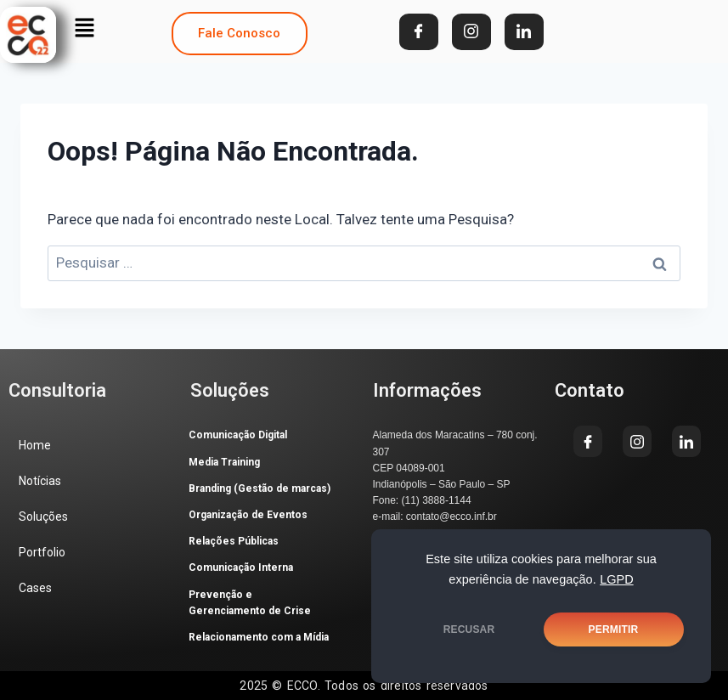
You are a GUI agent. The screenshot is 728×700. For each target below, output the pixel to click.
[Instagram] (471, 32)
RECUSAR (469, 629)
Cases (35, 588)
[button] (84, 27)
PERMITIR (614, 629)
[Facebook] (419, 32)
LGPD (617, 579)
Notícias (40, 481)
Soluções (43, 517)
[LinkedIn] (524, 32)
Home (35, 445)
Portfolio (42, 552)
